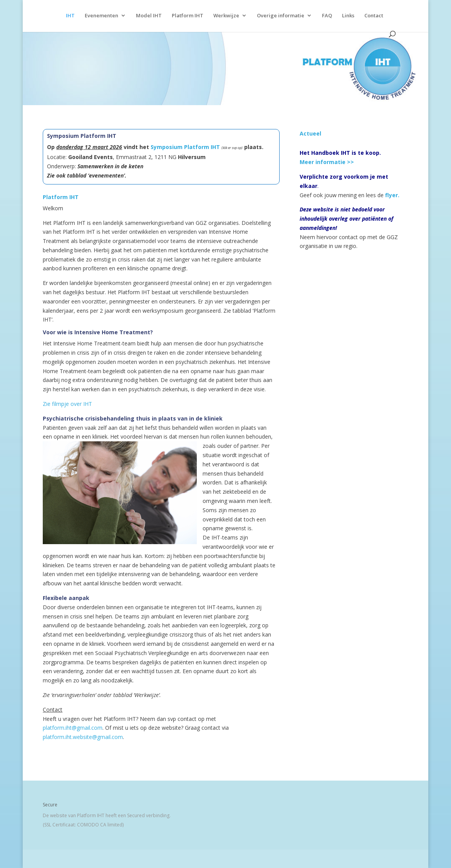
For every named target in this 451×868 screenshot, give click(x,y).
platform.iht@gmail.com (73, 728)
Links (348, 16)
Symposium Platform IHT (185, 147)
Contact (374, 16)
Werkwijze (226, 16)
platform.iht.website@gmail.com (83, 737)
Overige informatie (281, 16)
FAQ (327, 16)
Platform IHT (188, 16)
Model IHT (149, 16)
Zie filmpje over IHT (67, 404)
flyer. (392, 195)
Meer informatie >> (327, 162)
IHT (70, 16)
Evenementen (101, 16)
